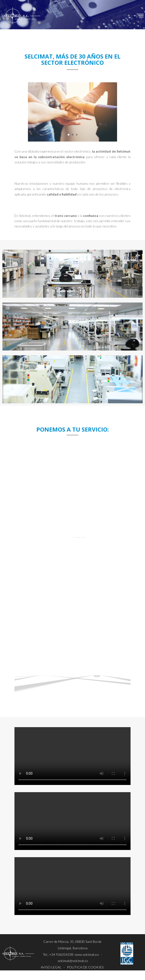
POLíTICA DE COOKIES (85, 967)
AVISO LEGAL (51, 967)
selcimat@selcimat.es (73, 961)
